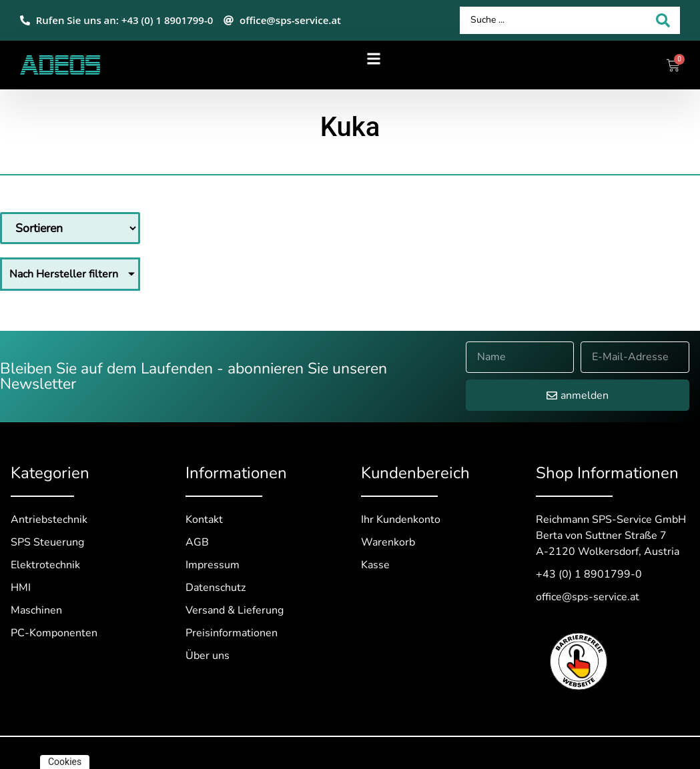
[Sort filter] (70, 228)
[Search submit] (663, 20)
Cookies (65, 762)
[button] (374, 58)
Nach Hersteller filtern (64, 274)
